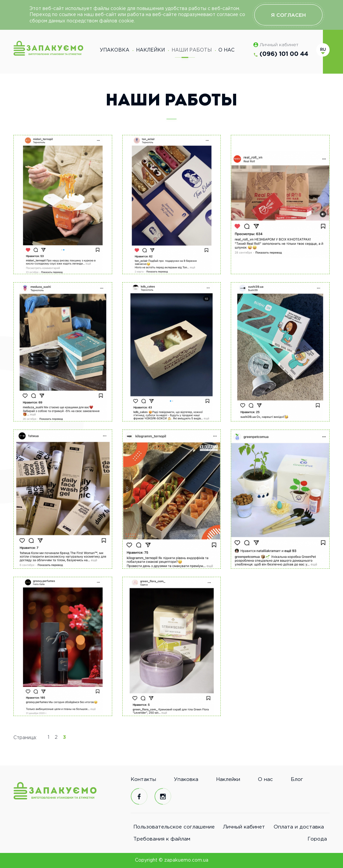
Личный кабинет (279, 45)
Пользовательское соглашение (174, 827)
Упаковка (115, 50)
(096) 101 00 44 (284, 54)
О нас (226, 50)
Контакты (143, 779)
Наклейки (150, 50)
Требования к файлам (162, 839)
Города (317, 839)
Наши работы (192, 53)
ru (323, 50)
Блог (297, 779)
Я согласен (288, 15)
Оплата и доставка (299, 827)
